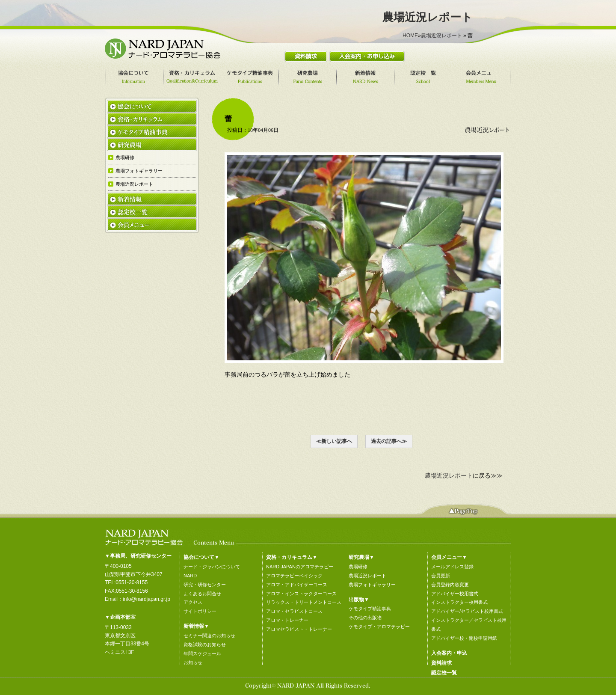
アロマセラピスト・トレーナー (299, 629)
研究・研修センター (205, 585)
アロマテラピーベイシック (294, 576)
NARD (190, 576)
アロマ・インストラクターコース (301, 594)
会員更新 (441, 576)
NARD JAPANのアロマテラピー (300, 567)
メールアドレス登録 (452, 567)
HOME (410, 36)
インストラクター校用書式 (459, 602)
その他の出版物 (365, 618)
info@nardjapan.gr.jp (147, 599)
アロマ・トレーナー (287, 620)
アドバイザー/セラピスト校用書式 (467, 611)
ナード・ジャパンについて (212, 567)
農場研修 (358, 567)
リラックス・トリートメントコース (304, 602)
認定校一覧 (444, 673)
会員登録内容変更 (450, 585)
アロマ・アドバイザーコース (297, 585)
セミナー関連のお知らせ (209, 636)
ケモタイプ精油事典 (370, 609)
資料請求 (441, 663)
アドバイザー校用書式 (455, 594)
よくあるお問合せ (202, 594)
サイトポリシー (200, 611)
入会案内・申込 (449, 653)
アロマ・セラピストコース (294, 611)
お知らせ (193, 662)
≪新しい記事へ (334, 441)
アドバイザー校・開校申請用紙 (464, 638)
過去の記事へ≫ (389, 441)
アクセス (193, 602)
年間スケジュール (202, 653)
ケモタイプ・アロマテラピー (379, 627)
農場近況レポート (441, 36)
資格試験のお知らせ (205, 645)
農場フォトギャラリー (372, 585)
